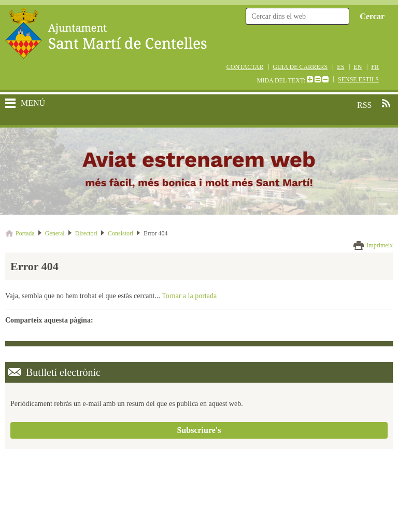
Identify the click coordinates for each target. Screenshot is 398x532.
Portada (25, 233)
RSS (386, 103)
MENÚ (33, 103)
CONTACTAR (245, 67)
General (55, 233)
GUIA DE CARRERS (300, 67)
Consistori (120, 233)
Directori (86, 233)
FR (375, 67)
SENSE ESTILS (358, 79)
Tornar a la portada (189, 296)
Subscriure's (199, 430)
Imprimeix (380, 245)
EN (358, 67)
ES (340, 67)
